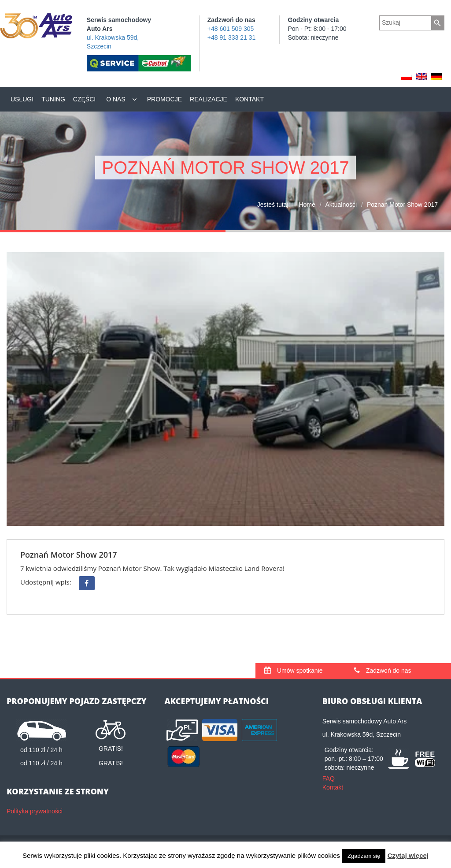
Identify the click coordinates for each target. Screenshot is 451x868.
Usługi (22, 99)
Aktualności (341, 205)
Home (307, 205)
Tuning (53, 99)
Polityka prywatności (35, 811)
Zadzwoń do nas (383, 671)
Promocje (165, 99)
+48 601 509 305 (231, 29)
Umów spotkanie (293, 671)
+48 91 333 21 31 (231, 37)
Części (84, 99)
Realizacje (209, 99)
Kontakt (250, 99)
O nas (116, 99)
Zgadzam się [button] (364, 856)
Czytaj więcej (408, 855)
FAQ (329, 779)
